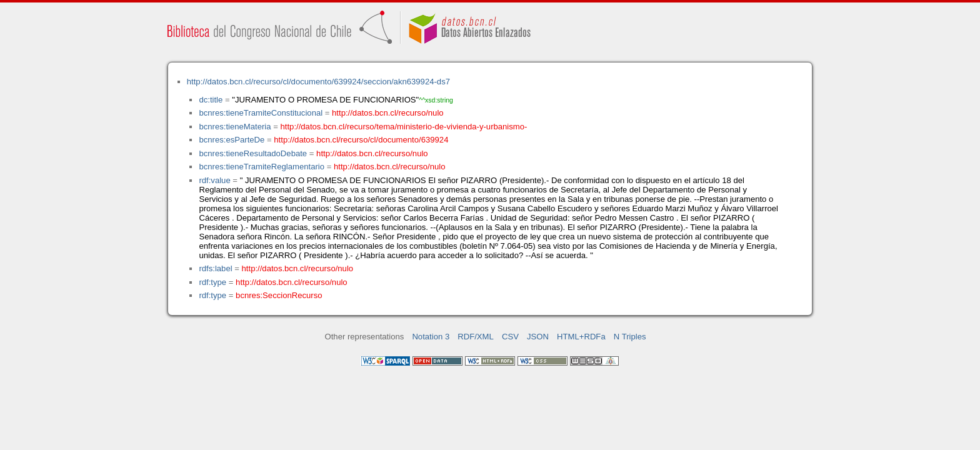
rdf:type (212, 282)
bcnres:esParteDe (232, 140)
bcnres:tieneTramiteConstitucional (261, 113)
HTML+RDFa (581, 337)
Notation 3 (431, 337)
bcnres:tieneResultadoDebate (253, 153)
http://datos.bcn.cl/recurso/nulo (388, 113)
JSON (538, 337)
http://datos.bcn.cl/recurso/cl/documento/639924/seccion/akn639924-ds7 (318, 82)
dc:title (211, 100)
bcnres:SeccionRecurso (279, 295)
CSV (510, 337)
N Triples (630, 337)
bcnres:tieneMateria (235, 127)
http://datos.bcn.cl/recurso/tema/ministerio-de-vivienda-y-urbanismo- (404, 127)
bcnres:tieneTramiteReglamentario (262, 167)
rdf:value (214, 180)
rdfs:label (215, 268)
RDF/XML (476, 337)
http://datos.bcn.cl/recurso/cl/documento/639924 (361, 140)
